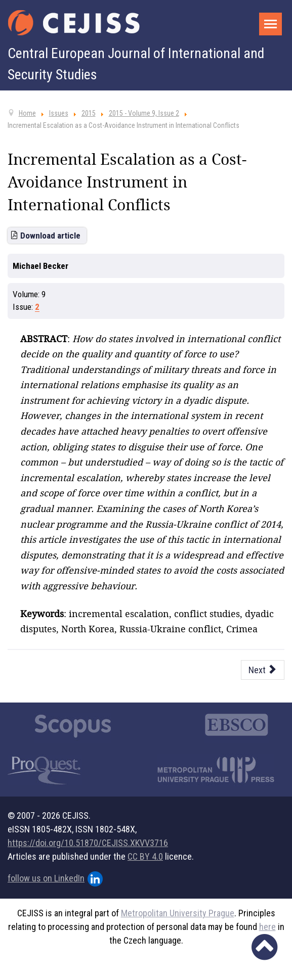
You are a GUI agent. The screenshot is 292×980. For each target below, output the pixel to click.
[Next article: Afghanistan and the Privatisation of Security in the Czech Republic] (263, 670)
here (267, 927)
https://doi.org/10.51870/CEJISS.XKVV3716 (88, 843)
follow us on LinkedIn (55, 879)
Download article (50, 236)
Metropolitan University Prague (178, 913)
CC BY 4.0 (145, 856)
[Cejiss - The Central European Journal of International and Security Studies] (74, 23)
